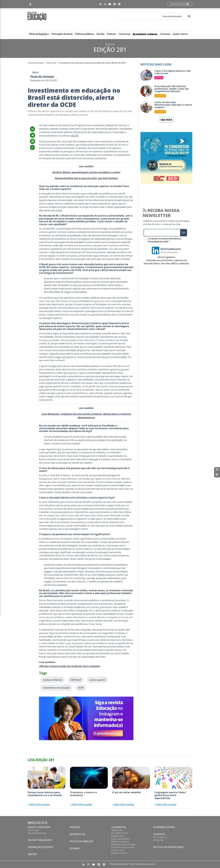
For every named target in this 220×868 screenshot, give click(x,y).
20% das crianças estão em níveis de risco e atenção (69, 666)
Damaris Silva (118, 836)
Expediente (158, 840)
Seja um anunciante (37, 833)
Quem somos (180, 34)
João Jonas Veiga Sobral (123, 847)
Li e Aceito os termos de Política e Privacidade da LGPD (165, 240)
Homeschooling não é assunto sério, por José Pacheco (86, 178)
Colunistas (124, 34)
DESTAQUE (76, 680)
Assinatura (33, 830)
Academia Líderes (145, 34)
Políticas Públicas (81, 841)
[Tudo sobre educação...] (152, 16)
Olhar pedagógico (39, 34)
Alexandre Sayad (120, 833)
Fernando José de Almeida (124, 844)
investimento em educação (56, 688)
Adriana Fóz (117, 830)
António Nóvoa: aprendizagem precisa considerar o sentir (86, 172)
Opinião (75, 848)
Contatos (165, 34)
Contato (159, 834)
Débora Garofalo (120, 842)
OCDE (75, 136)
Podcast (111, 34)
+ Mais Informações (39, 804)
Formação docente (62, 34)
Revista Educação (39, 827)
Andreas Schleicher (52, 680)
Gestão (100, 34)
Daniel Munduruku (121, 839)
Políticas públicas (84, 34)
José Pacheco (118, 850)
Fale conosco (160, 837)
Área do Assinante (180, 4)
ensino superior (97, 680)
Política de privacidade (168, 847)
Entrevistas (77, 834)
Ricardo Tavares (119, 853)
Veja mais (166, 120)
